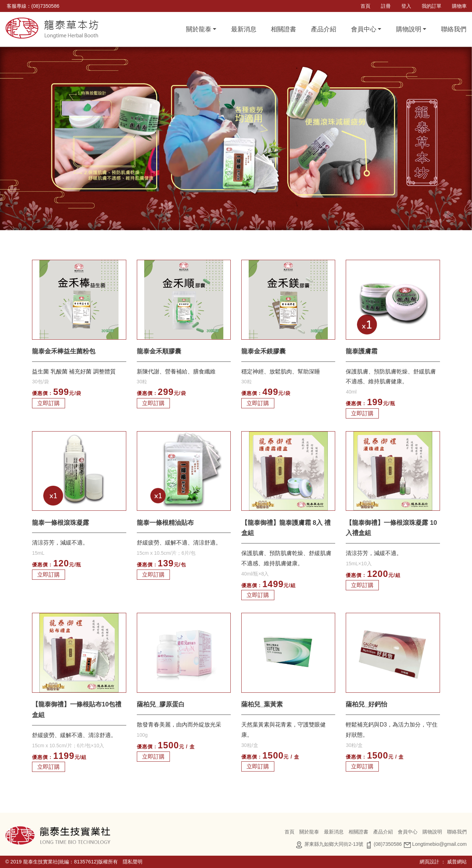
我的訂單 (432, 6)
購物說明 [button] (409, 29)
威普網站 (457, 862)
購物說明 (432, 832)
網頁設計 (429, 862)
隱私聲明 (133, 862)
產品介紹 (324, 29)
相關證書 (283, 29)
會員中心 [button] (364, 29)
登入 (406, 6)
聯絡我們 (454, 29)
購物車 (459, 6)
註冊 (386, 6)
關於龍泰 (309, 832)
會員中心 (408, 832)
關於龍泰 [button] (199, 29)
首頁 (365, 6)
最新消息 (244, 29)
